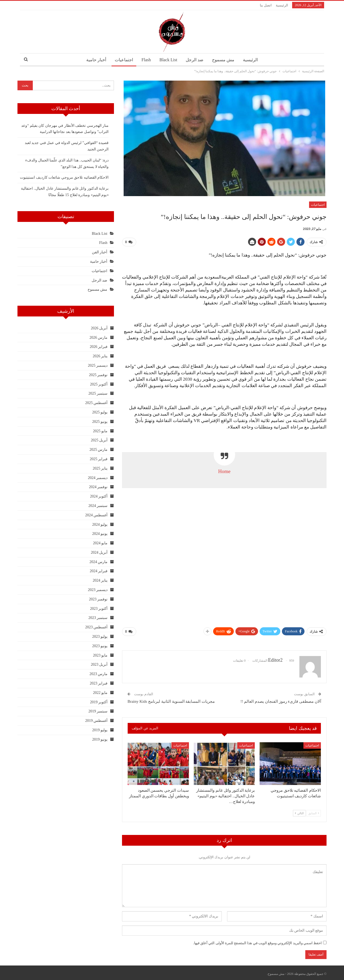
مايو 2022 (100, 693)
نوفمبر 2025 (98, 375)
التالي (299, 811)
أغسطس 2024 (96, 515)
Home (224, 470)
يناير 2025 (100, 468)
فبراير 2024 (99, 571)
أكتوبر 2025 (99, 384)
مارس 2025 (99, 450)
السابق (314, 811)
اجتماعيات (122, 60)
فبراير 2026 (99, 347)
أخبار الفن (100, 252)
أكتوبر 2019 (99, 702)
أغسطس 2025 (96, 403)
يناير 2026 (100, 356)
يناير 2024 (100, 580)
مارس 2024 (99, 562)
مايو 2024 (100, 543)
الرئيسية (282, 5)
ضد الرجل (196, 60)
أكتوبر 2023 (99, 609)
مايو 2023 (100, 655)
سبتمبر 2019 (98, 711)
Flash (145, 60)
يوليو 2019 (100, 730)
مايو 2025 (100, 431)
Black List (168, 60)
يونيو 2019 (100, 739)
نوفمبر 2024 (98, 487)
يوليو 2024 (100, 525)
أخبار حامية (94, 60)
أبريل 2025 (99, 440)
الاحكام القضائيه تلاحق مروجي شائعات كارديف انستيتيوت (64, 177)
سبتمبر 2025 (98, 393)
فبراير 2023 (99, 683)
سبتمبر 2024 (98, 506)
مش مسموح (225, 60)
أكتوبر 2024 (99, 496)
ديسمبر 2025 (98, 365)
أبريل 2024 (99, 552)
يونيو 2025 (100, 422)
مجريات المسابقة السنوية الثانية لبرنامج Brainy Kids (171, 699)
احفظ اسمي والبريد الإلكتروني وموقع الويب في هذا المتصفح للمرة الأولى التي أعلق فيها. (258, 941)
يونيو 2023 (100, 646)
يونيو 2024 (100, 534)
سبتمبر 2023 (98, 618)
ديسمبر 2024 (98, 478)
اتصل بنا (266, 5)
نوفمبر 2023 (98, 599)
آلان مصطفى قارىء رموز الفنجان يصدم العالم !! (281, 699)
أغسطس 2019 (96, 721)
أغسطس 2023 (96, 627)
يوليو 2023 (100, 637)
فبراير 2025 (99, 459)
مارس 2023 (99, 674)
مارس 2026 (99, 338)
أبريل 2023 (99, 664)
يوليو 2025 (100, 412)
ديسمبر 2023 (98, 590)
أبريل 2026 (99, 328)
